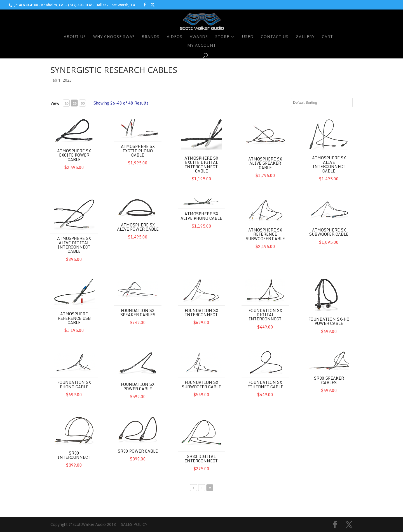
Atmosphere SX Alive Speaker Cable (265, 163)
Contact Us (275, 37)
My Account (202, 46)
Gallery (305, 37)
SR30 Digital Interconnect (201, 458)
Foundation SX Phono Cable (74, 384)
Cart (327, 37)
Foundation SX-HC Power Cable (329, 321)
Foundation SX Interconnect (201, 313)
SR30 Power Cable (138, 451)
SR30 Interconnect (74, 455)
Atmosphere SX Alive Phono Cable (201, 216)
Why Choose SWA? (114, 37)
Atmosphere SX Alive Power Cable (138, 227)
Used (248, 37)
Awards (199, 37)
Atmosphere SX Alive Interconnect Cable (329, 164)
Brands (151, 37)
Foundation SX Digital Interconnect (265, 315)
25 (74, 103)
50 (83, 103)
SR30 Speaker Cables (329, 380)
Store (222, 37)
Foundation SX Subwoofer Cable (201, 384)
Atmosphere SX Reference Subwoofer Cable (265, 234)
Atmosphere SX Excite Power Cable (74, 155)
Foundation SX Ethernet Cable (265, 384)
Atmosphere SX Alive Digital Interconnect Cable (74, 245)
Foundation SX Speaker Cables (138, 313)
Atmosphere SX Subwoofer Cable (329, 232)
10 (66, 103)
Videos (175, 37)
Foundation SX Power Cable (138, 386)
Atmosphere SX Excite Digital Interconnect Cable (201, 165)
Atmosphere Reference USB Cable (74, 318)
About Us (75, 37)
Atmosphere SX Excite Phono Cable (138, 151)
